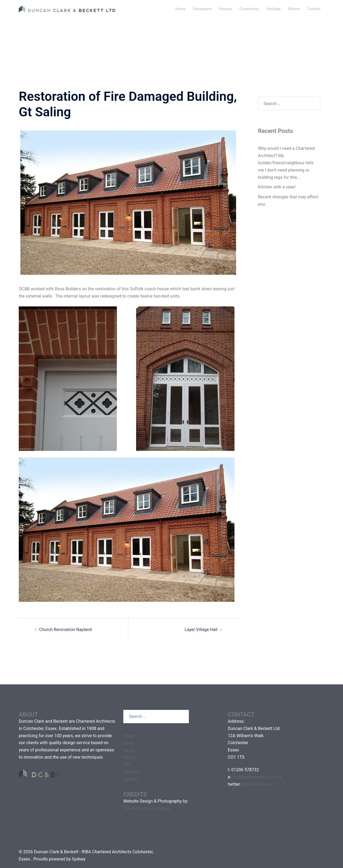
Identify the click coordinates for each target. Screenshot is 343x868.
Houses (226, 9)
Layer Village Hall (201, 630)
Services (131, 772)
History (130, 757)
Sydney (79, 859)
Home (180, 9)
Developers (202, 9)
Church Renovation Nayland (65, 630)
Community (249, 9)
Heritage (274, 9)
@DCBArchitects (258, 784)
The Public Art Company (146, 808)
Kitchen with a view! (277, 187)
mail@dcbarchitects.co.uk (257, 777)
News (129, 743)
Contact (314, 9)
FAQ (127, 765)
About (129, 750)
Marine (294, 9)
